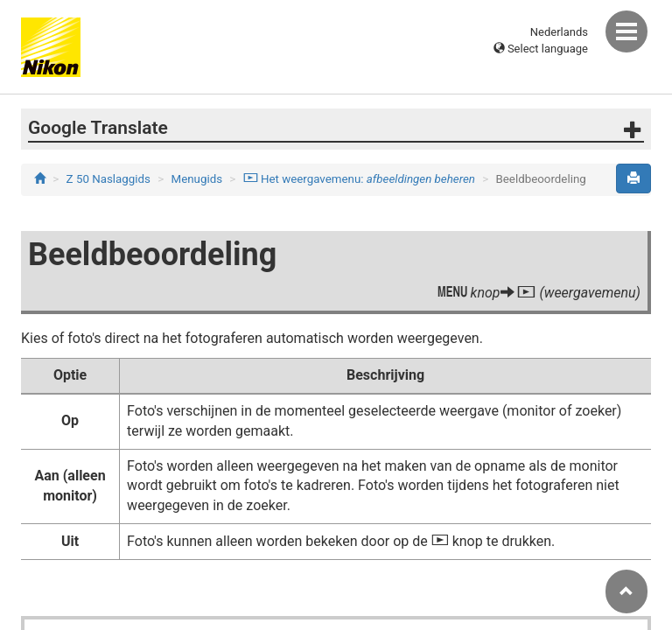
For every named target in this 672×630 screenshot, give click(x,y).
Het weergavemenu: (359, 179)
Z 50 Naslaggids (108, 179)
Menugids (197, 179)
